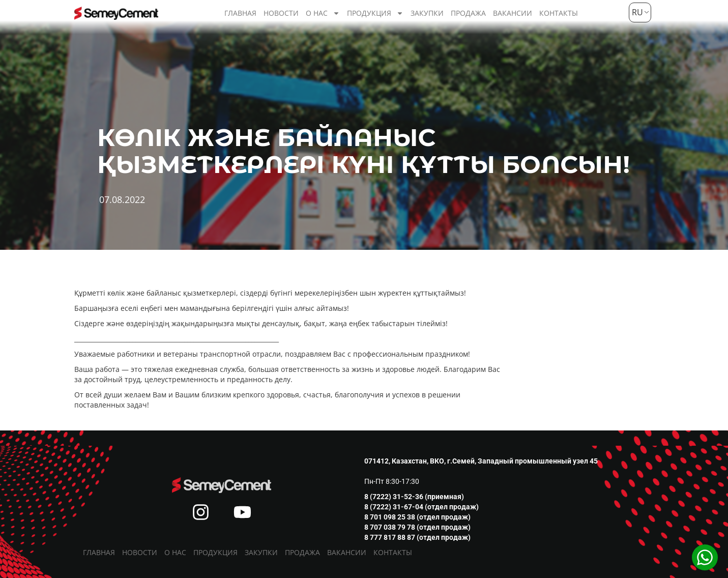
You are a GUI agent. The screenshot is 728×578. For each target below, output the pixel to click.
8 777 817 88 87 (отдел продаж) (417, 537)
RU (636, 12)
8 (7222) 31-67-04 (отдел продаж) (421, 507)
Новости (281, 13)
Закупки (427, 13)
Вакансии (513, 13)
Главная (240, 13)
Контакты (559, 13)
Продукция (375, 13)
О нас (323, 13)
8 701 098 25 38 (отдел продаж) (417, 517)
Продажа (468, 13)
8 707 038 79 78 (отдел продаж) (417, 527)
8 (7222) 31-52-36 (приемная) (414, 497)
